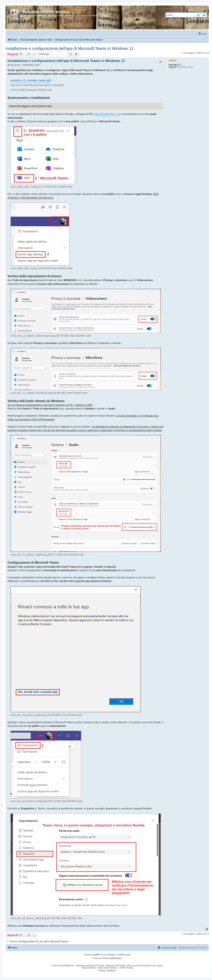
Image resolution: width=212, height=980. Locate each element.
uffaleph (173, 60)
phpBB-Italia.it (116, 958)
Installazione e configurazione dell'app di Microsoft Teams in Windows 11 (70, 48)
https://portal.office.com (108, 114)
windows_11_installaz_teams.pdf (31, 80)
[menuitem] (202, 34)
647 (180, 65)
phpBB (96, 955)
